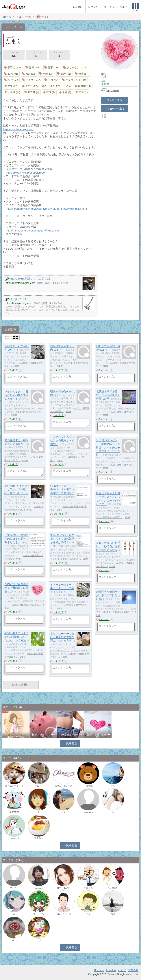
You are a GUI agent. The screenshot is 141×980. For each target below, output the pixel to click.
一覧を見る (70, 743)
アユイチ (39, 786)
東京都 (105, 84)
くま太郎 (88, 786)
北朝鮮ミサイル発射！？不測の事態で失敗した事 (108, 395)
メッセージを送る (115, 109)
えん (88, 914)
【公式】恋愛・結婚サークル (98, 736)
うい (14, 914)
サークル (99, 970)
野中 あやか (64, 888)
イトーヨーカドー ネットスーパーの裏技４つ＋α (62, 588)
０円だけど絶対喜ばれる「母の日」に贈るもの (16, 588)
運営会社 (133, 970)
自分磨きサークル (16, 737)
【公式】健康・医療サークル (70, 736)
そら (113, 786)
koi (113, 812)
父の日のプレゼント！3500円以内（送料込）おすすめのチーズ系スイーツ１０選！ (108, 448)
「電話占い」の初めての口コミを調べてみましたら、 (16, 539)
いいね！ (13, 370)
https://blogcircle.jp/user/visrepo (25, 173)
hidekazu (39, 888)
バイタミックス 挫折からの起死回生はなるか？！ (16, 395)
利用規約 (111, 970)
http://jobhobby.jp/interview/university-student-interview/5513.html (47, 209)
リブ (39, 940)
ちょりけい (113, 888)
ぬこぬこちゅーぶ (14, 786)
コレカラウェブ (64, 914)
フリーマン (39, 914)
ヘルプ (122, 970)
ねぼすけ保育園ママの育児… (66, 559)
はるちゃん (14, 838)
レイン (14, 940)
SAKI (113, 914)
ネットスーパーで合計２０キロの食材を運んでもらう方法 (62, 637)
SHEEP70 (14, 812)
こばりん (88, 888)
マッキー (14, 888)
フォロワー (36, 55)
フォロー (14, 55)
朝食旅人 (39, 838)
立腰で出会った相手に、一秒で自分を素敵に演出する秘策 (108, 546)
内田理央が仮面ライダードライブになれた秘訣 (108, 595)
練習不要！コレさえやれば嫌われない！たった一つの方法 (16, 637)
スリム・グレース (64, 786)
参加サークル (59, 55)
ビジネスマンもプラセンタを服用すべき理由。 (62, 440)
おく (64, 812)
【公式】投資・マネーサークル (43, 736)
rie (39, 812)
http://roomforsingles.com (19, 129)
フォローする (115, 100)
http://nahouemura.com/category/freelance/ (32, 230)
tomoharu (88, 812)
